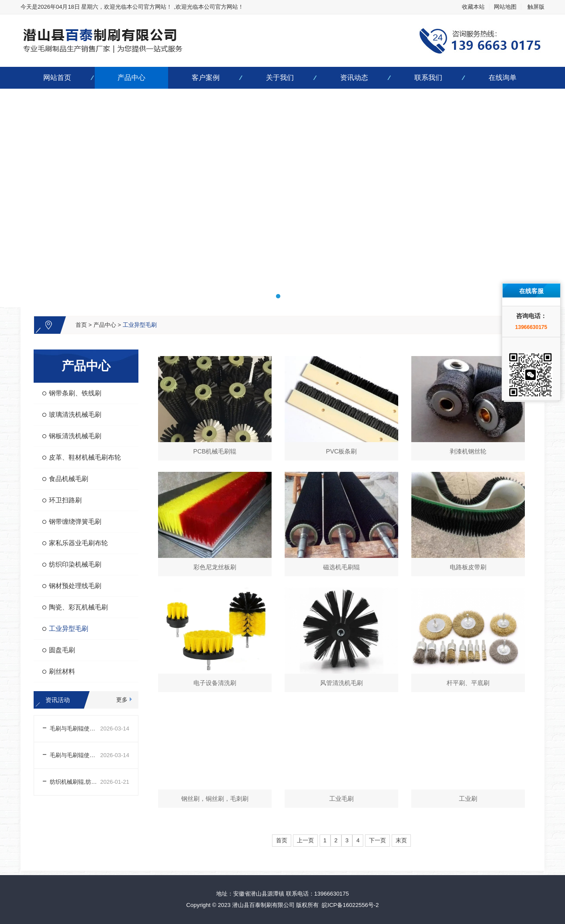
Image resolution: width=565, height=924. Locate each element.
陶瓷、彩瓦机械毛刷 (78, 607)
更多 (122, 700)
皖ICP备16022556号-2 (350, 905)
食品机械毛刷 (69, 479)
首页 (81, 325)
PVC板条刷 (342, 451)
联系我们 (428, 78)
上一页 (305, 840)
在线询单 (503, 78)
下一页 (377, 840)
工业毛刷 (341, 799)
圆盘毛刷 (62, 650)
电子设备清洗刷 (215, 683)
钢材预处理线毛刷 (75, 586)
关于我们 (280, 78)
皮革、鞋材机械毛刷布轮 (85, 457)
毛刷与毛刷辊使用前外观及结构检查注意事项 (75, 755)
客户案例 (206, 78)
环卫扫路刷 (65, 500)
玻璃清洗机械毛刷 (75, 414)
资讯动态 (354, 78)
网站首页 (57, 78)
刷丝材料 (62, 671)
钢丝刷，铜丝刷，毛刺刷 (215, 799)
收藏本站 (473, 7)
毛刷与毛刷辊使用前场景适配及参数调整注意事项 (75, 728)
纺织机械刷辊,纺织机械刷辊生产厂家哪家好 (75, 782)
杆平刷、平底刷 (468, 683)
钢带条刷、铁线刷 (75, 393)
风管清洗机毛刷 (341, 683)
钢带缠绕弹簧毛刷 (75, 521)
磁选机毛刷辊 (341, 567)
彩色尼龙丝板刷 (215, 567)
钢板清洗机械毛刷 (75, 436)
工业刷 (468, 799)
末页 (401, 840)
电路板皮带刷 (468, 567)
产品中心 (131, 78)
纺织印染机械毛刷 (75, 564)
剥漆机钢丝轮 (468, 451)
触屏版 (536, 7)
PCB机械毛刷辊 (215, 451)
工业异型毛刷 (140, 325)
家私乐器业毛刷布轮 (78, 543)
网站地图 (505, 7)
